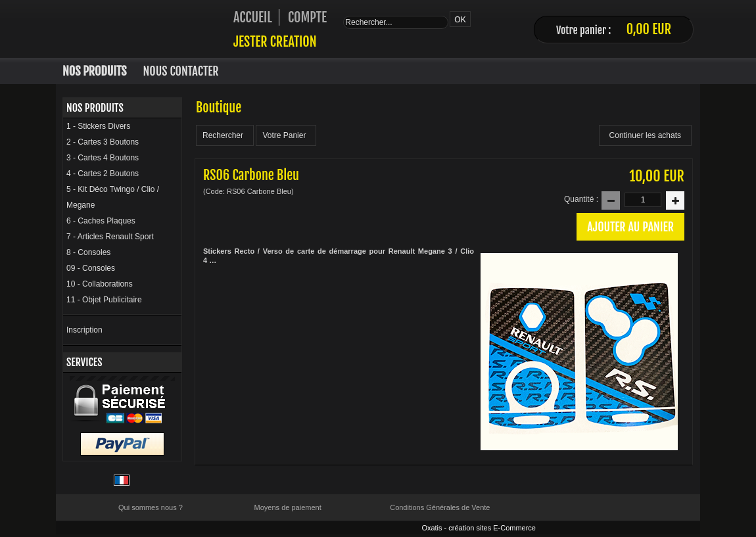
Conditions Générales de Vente (440, 507)
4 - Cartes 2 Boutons (103, 174)
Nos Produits (95, 71)
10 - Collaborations (100, 284)
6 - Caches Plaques (101, 221)
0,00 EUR (649, 29)
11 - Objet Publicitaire (104, 300)
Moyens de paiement (288, 507)
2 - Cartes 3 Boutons (103, 142)
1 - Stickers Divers (98, 126)
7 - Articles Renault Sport (110, 237)
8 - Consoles (88, 252)
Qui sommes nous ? (151, 507)
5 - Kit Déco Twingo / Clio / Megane (113, 197)
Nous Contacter (181, 71)
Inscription (84, 330)
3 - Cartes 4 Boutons (103, 158)
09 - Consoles (91, 268)
